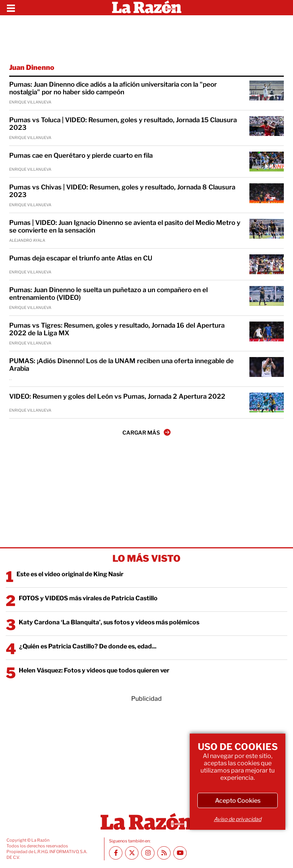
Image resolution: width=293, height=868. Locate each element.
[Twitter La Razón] (132, 853)
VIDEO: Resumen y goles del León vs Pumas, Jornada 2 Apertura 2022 (117, 396)
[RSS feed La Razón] (164, 853)
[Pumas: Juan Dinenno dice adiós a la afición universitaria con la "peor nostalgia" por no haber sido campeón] (267, 91)
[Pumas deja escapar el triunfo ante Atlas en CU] (267, 264)
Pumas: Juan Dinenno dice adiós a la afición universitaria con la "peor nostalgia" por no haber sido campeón (113, 88)
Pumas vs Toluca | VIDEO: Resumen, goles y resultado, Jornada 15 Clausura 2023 (123, 124)
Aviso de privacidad (238, 819)
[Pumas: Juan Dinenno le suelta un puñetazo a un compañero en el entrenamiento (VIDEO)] (267, 296)
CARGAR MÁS (146, 432)
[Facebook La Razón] (116, 853)
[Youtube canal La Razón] (180, 853)
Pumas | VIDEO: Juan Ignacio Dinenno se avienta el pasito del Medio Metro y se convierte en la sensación (125, 226)
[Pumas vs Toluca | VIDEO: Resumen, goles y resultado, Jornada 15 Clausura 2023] (267, 126)
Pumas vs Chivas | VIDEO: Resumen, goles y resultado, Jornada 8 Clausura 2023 (122, 191)
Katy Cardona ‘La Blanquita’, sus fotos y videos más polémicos (109, 622)
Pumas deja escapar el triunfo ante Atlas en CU (81, 258)
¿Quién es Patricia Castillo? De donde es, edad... (88, 646)
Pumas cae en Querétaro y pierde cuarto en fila (81, 155)
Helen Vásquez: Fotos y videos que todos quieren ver (94, 670)
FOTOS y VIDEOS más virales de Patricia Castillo (88, 598)
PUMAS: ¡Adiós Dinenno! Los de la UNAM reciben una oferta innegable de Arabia (121, 365)
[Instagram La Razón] (148, 853)
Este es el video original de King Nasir (70, 574)
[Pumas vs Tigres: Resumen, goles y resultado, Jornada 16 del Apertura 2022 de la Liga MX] (267, 331)
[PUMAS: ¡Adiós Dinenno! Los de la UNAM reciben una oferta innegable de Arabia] (267, 367)
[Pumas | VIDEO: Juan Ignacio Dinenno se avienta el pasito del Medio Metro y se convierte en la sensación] (267, 229)
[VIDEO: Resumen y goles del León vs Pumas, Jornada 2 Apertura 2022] (267, 402)
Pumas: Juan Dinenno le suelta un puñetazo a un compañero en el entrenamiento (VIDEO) (108, 294)
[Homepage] (147, 8)
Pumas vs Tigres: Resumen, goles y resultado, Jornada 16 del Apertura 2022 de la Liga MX (117, 329)
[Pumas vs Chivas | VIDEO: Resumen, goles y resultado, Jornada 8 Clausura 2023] (267, 193)
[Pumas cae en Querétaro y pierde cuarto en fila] (267, 162)
